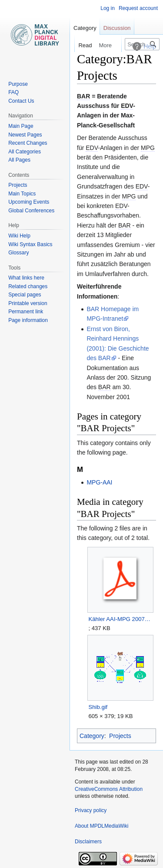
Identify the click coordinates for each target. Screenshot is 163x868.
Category (92, 736)
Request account (138, 8)
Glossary (18, 253)
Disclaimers (88, 842)
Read (80, 45)
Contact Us (21, 101)
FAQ (13, 92)
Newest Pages (25, 135)
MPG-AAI (99, 482)
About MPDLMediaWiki (101, 826)
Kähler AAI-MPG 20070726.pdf (120, 619)
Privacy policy (91, 810)
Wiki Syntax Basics (30, 244)
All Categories (25, 152)
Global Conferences (31, 211)
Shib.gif (98, 707)
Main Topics (22, 194)
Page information (28, 320)
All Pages (19, 160)
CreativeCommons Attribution (109, 789)
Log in (108, 8)
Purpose (18, 84)
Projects (120, 736)
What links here (26, 278)
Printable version (28, 303)
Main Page (21, 126)
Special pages (25, 295)
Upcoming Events (29, 202)
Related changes (28, 286)
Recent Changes (28, 143)
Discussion (117, 28)
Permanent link (26, 312)
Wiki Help (19, 236)
